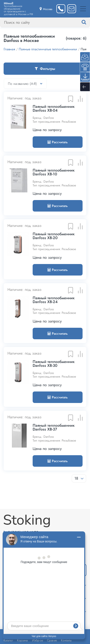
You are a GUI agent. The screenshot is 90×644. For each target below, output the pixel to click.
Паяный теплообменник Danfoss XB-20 (54, 236)
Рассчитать (58, 142)
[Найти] (89, 22)
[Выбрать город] (46, 9)
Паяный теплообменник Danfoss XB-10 (54, 172)
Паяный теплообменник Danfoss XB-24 (54, 300)
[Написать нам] (72, 9)
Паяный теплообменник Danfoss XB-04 (54, 109)
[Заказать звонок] (61, 9)
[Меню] (83, 9)
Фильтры (45, 69)
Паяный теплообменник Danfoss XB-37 (54, 427)
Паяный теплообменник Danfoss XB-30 (54, 364)
